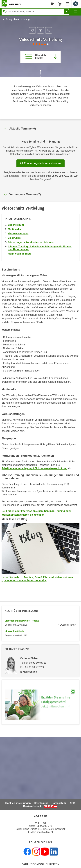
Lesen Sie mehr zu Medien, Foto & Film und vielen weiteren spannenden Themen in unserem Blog (37, 579)
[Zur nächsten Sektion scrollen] (40, 74)
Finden (66, 12)
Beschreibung (16, 225)
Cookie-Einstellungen (18, 803)
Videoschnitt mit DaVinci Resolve (22, 621)
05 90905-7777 (45, 826)
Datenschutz (59, 803)
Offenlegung (41, 803)
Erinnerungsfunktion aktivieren (40, 163)
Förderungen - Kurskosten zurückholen (31, 242)
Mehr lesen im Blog (19, 254)
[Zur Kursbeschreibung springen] (40, 57)
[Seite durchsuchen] (35, 12)
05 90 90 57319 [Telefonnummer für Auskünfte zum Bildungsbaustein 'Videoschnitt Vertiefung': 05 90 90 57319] (60, 176)
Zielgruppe (14, 238)
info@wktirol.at (45, 832)
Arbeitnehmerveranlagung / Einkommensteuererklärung (34, 468)
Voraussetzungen (18, 234)
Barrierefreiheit (32, 806)
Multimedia (14, 229)
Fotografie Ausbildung (18, 19)
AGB (72, 803)
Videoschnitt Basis (15, 631)
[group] (40, 44)
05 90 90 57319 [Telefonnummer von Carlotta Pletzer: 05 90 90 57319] (38, 663)
